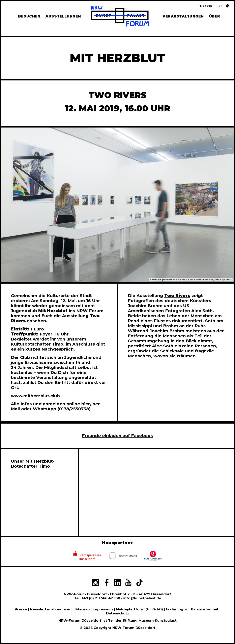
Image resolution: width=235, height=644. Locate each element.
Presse (21, 609)
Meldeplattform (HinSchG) (139, 609)
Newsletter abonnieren (51, 609)
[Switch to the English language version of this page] (221, 6)
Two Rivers (177, 296)
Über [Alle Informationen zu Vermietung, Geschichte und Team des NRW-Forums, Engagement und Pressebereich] (215, 16)
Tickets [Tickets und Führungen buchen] (206, 6)
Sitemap (82, 609)
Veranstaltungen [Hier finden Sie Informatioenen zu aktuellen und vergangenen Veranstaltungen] (183, 16)
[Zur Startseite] (120, 17)
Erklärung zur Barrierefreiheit (192, 609)
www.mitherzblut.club (35, 396)
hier (86, 404)
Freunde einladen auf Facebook (117, 436)
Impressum (103, 609)
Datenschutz (118, 613)
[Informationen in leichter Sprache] (228, 7)
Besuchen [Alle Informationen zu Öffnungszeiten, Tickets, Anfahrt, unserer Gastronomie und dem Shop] (29, 16)
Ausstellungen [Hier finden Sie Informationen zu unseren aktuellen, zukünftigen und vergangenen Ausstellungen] (63, 16)
